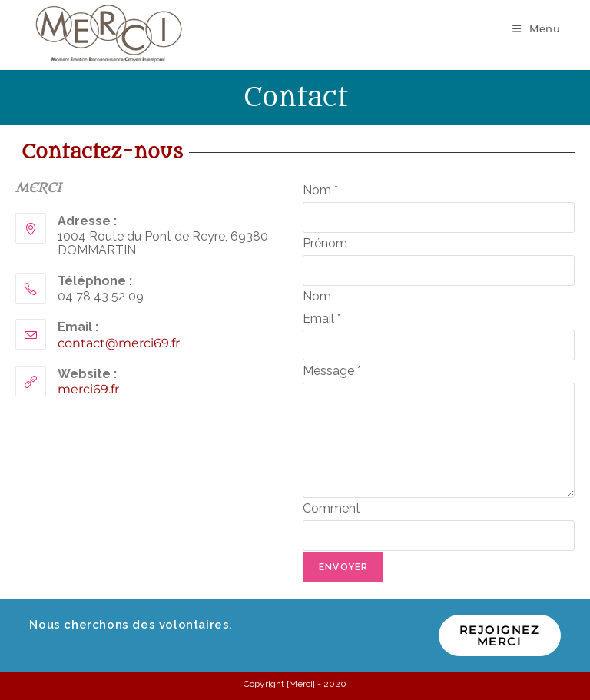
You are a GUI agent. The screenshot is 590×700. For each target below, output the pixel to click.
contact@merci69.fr (119, 343)
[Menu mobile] (537, 28)
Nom (320, 190)
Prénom (325, 243)
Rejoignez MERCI (500, 635)
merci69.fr (88, 389)
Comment (331, 508)
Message (332, 371)
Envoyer (343, 567)
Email (322, 318)
